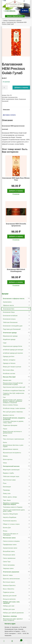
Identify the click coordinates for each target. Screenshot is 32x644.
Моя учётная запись (4, 641)
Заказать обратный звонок (15, 16)
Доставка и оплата (9, 115)
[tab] (16, 110)
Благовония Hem (11, 22)
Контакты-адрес (10, 624)
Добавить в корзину (21, 87)
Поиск (12, 641)
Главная (5, 20)
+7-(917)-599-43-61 (10, 11)
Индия (16, 99)
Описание (6, 110)
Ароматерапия (10, 99)
